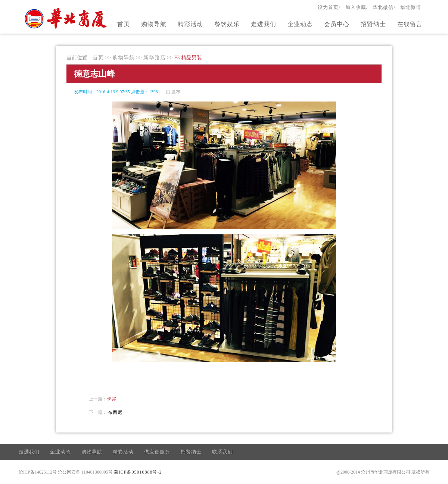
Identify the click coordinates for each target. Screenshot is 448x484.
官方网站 (67, 18)
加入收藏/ (357, 7)
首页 (124, 24)
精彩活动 (190, 24)
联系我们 (223, 452)
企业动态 (300, 24)
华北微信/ (384, 7)
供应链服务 (157, 452)
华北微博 (411, 7)
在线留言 (410, 24)
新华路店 (155, 58)
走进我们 (264, 24)
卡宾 (112, 399)
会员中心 (337, 24)
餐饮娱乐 (227, 24)
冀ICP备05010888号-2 (138, 472)
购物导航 (154, 24)
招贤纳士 (373, 24)
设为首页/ (329, 7)
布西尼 (115, 412)
